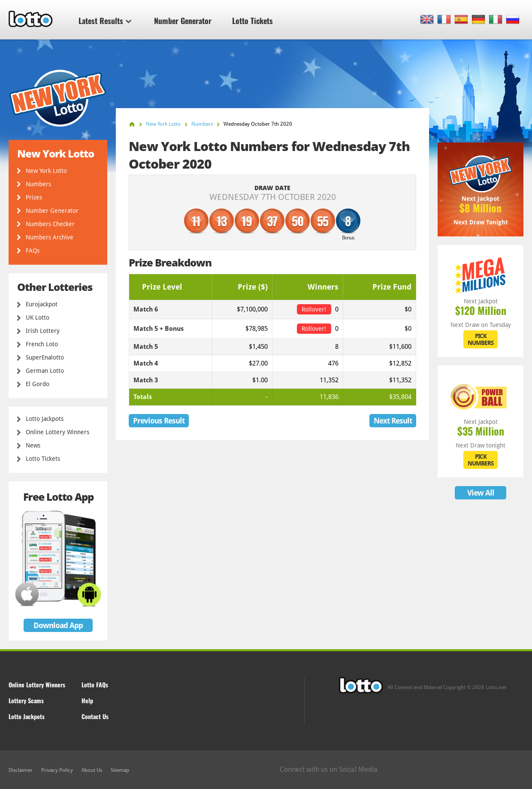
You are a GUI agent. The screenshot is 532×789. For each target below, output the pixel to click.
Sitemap (120, 770)
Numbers (38, 184)
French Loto (42, 344)
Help (87, 700)
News (33, 445)
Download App (58, 625)
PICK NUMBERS (481, 339)
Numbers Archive (50, 237)
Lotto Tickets (252, 21)
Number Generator (183, 21)
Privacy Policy (57, 770)
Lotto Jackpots (45, 419)
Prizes (34, 197)
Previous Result (159, 421)
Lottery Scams (26, 700)
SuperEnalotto (45, 357)
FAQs (33, 251)
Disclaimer (21, 770)
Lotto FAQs (95, 685)
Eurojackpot (42, 304)
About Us (92, 770)
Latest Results (105, 21)
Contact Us (95, 716)
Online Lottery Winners (57, 432)
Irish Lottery (43, 331)
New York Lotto (46, 171)
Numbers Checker (50, 224)
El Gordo (38, 384)
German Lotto (45, 371)
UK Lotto (38, 317)
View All (481, 493)
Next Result (393, 421)
